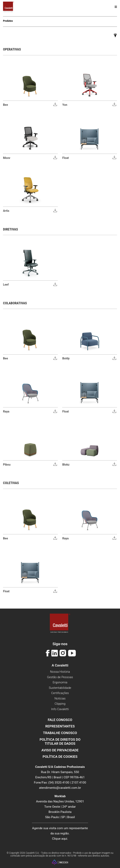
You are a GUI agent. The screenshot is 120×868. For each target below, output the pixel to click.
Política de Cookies (60, 757)
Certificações (60, 693)
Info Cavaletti (60, 709)
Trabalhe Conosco (60, 733)
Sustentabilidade (60, 688)
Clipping (60, 704)
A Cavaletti (60, 665)
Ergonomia (60, 682)
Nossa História (60, 672)
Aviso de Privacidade (60, 750)
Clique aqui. (60, 839)
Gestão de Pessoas (60, 677)
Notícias (60, 698)
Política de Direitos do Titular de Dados (60, 742)
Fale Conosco (60, 720)
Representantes (60, 726)
